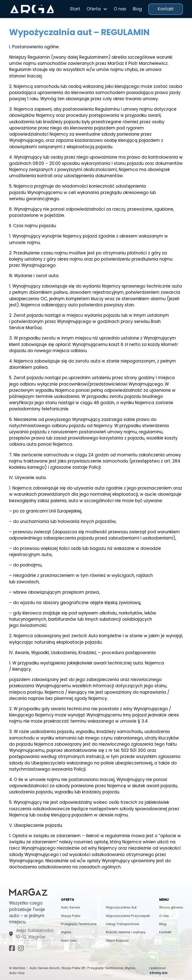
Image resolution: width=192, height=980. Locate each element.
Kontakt (166, 9)
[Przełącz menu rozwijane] (105, 9)
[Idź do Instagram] (21, 949)
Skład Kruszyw (117, 941)
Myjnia (66, 932)
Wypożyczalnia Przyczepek (128, 916)
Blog (137, 9)
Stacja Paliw (71, 916)
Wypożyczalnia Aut (121, 907)
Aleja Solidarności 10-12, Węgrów (35, 934)
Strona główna (171, 907)
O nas (120, 9)
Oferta (94, 9)
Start (75, 9)
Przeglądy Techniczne (79, 924)
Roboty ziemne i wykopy (126, 932)
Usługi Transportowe (123, 924)
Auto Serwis (70, 907)
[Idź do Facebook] (12, 949)
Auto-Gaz (69, 941)
